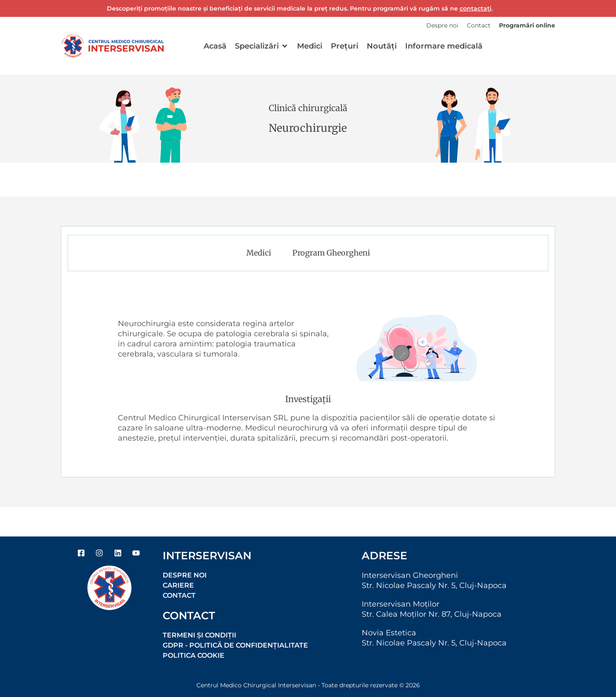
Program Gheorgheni (331, 253)
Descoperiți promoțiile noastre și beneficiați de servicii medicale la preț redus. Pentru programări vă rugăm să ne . (300, 8)
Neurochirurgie (308, 128)
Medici (259, 253)
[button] (262, 46)
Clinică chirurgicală (308, 108)
